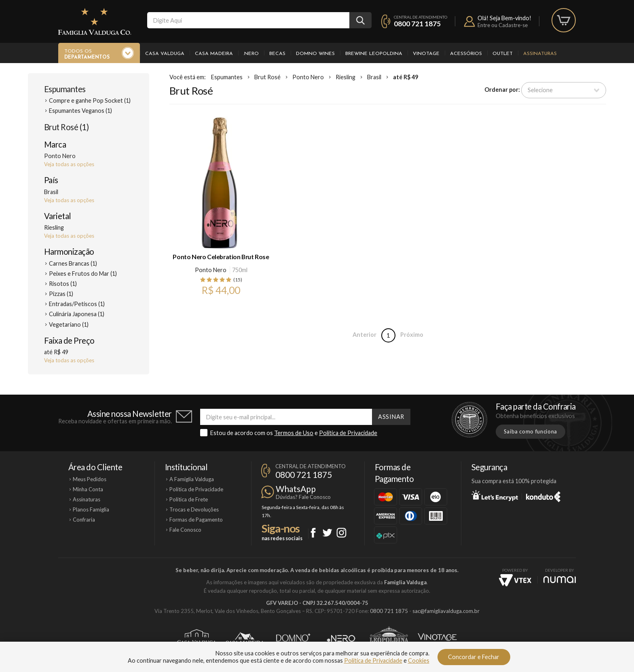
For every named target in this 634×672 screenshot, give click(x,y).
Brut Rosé (267, 77)
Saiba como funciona (530, 431)
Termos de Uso (294, 433)
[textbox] (248, 20)
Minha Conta (88, 489)
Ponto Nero (308, 77)
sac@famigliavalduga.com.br (446, 611)
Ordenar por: (502, 90)
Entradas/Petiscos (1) (77, 304)
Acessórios (466, 54)
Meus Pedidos (90, 479)
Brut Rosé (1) (66, 127)
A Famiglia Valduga (192, 479)
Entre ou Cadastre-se (503, 25)
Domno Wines (315, 54)
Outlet (503, 54)
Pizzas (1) (61, 294)
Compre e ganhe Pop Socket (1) (90, 100)
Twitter (327, 533)
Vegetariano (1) (69, 324)
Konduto (543, 495)
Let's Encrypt (495, 495)
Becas (277, 54)
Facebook (313, 533)
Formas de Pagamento (196, 520)
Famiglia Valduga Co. (95, 21)
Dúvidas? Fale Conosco (303, 497)
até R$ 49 (406, 77)
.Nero (251, 54)
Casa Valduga (165, 54)
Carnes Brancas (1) (73, 263)
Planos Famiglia (91, 509)
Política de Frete (189, 499)
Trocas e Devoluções (194, 509)
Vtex (515, 580)
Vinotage (426, 54)
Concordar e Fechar (474, 657)
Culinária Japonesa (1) (77, 314)
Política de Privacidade (348, 433)
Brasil (374, 77)
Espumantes (65, 89)
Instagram (341, 533)
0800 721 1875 (417, 24)
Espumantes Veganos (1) (80, 111)
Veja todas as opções (69, 164)
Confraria (84, 520)
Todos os (87, 55)
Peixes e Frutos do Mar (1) (83, 274)
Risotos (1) (63, 284)
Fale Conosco (185, 530)
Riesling (346, 77)
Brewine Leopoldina (374, 54)
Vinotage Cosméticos (437, 638)
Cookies (419, 660)
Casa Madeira (214, 54)
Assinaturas (540, 54)
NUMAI (560, 580)
